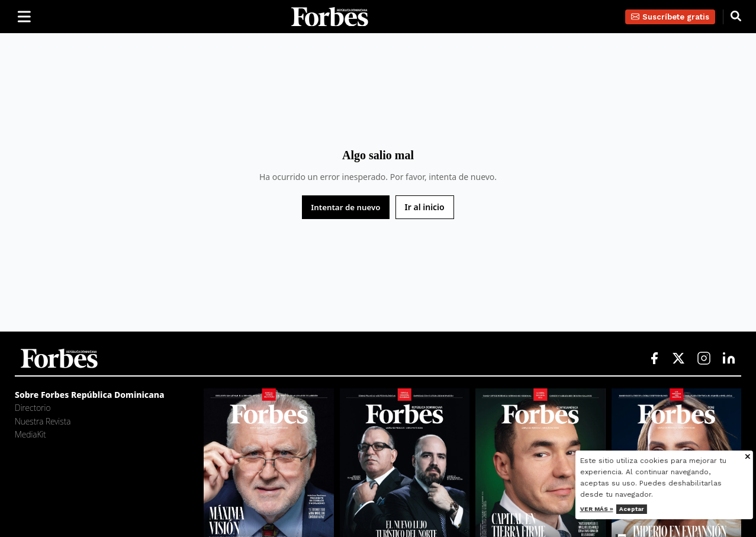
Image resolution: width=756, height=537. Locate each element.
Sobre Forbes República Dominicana (90, 395)
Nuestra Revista (43, 421)
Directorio (33, 408)
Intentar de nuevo (345, 207)
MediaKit (30, 434)
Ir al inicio (425, 207)
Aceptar (661, 509)
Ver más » (626, 509)
